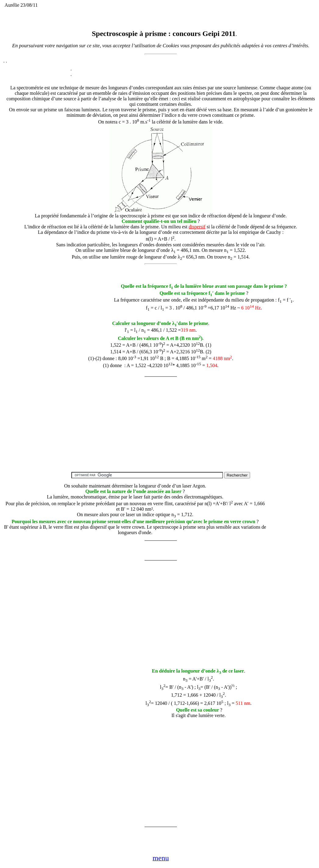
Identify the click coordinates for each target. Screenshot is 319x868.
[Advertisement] (51, 290)
